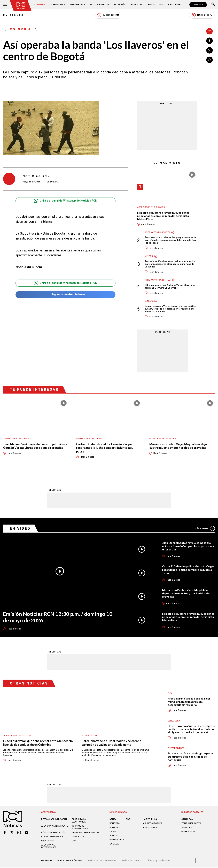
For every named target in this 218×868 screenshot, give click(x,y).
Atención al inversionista (49, 847)
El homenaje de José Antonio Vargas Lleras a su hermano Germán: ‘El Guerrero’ (170, 287)
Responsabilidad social (54, 820)
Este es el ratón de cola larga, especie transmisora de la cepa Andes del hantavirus (190, 757)
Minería (149, 256)
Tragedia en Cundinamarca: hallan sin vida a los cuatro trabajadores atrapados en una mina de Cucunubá (170, 264)
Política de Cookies (131, 861)
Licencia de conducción (17, 736)
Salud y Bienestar (100, 5)
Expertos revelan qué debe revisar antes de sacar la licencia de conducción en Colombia (38, 743)
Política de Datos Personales (102, 861)
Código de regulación (53, 833)
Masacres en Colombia (163, 439)
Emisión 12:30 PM (108, 15)
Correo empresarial (53, 837)
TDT (128, 820)
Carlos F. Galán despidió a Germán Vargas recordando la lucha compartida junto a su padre (105, 448)
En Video (20, 529)
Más (205, 529)
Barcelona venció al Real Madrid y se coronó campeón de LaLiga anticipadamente (112, 743)
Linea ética (78, 837)
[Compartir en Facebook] (209, 41)
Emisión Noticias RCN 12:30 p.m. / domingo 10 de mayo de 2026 (58, 617)
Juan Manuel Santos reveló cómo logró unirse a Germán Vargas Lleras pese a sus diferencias (35, 446)
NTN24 (113, 820)
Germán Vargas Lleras (158, 280)
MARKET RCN (188, 832)
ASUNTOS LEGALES (152, 824)
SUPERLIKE (187, 828)
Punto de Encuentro (171, 5)
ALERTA (113, 836)
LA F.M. (113, 832)
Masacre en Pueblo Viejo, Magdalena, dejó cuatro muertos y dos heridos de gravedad (178, 446)
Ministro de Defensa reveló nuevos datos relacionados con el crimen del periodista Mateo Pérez (163, 216)
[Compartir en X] (209, 50)
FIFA (170, 694)
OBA (74, 841)
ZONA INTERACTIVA (191, 824)
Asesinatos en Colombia (151, 207)
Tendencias (136, 5)
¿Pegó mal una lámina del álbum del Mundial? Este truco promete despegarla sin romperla (189, 702)
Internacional (58, 5)
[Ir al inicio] (21, 6)
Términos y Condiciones (158, 861)
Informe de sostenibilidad (80, 828)
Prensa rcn (48, 841)
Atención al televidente (55, 826)
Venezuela (151, 301)
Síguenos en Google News (65, 295)
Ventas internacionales (85, 833)
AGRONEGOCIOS (151, 828)
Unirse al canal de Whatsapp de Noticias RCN (65, 201)
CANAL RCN (198, 5)
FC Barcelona (90, 736)
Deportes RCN (78, 5)
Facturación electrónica (79, 821)
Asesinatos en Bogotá (157, 232)
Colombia (40, 5)
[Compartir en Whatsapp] (209, 60)
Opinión (151, 5)
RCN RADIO (115, 828)
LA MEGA (114, 844)
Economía (120, 5)
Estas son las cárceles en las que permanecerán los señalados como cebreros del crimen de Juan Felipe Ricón (171, 240)
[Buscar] (213, 5)
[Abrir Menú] (5, 5)
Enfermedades (176, 749)
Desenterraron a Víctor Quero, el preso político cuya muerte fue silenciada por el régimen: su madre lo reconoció (170, 309)
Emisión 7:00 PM (202, 15)
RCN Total (115, 824)
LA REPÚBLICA (150, 820)
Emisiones (13, 15)
